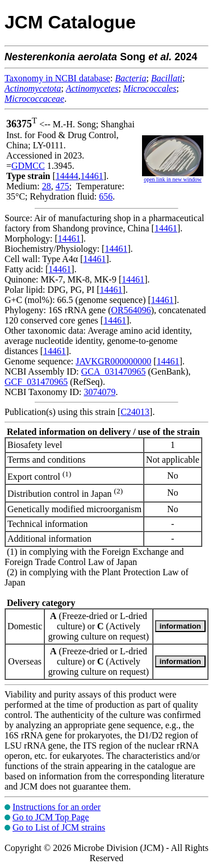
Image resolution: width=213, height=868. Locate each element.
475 (62, 186)
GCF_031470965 (36, 382)
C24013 (135, 412)
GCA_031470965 (114, 371)
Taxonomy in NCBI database (57, 78)
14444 (67, 176)
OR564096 (131, 310)
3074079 (99, 392)
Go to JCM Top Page (51, 817)
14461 (92, 176)
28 (47, 186)
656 (106, 196)
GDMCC (28, 166)
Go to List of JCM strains (59, 827)
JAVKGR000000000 (113, 361)
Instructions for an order (57, 807)
